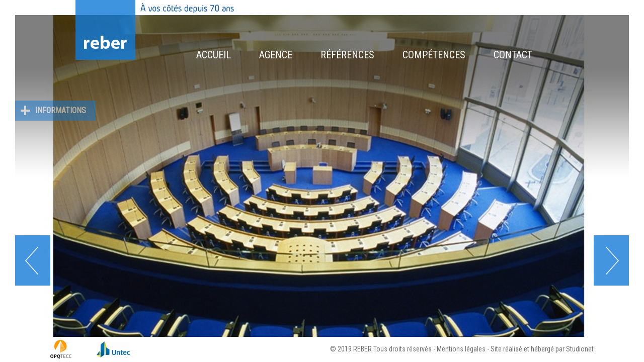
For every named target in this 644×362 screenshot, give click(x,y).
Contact (513, 55)
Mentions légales (461, 349)
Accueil (214, 55)
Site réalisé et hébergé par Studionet (542, 349)
